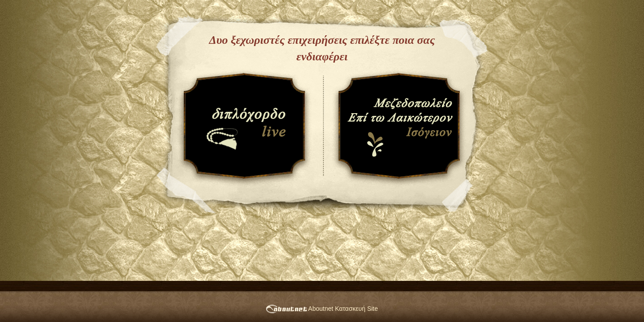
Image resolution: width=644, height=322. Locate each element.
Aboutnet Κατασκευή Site (322, 309)
